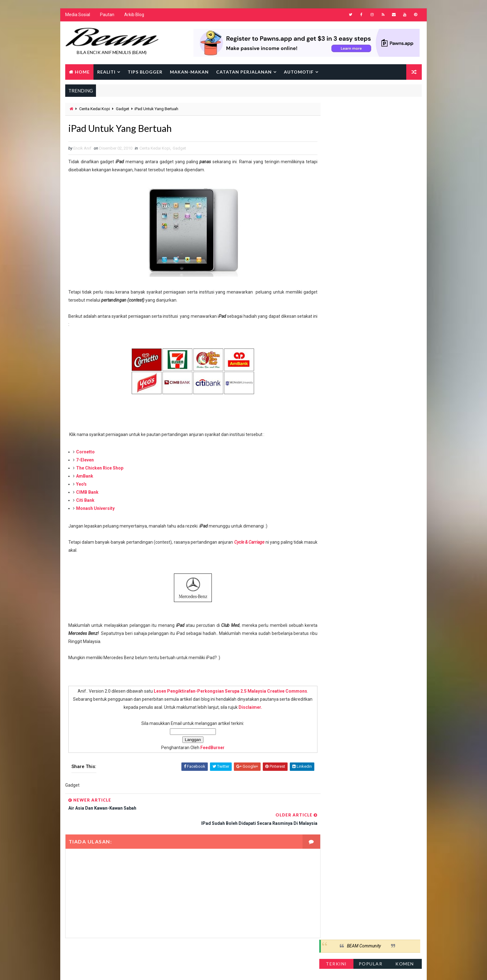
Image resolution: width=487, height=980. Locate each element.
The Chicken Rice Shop (99, 469)
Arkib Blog (134, 16)
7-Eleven (85, 461)
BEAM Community (364, 111)
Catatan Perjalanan (244, 72)
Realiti (106, 72)
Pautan (107, 16)
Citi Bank (85, 501)
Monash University (95, 510)
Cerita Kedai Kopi (94, 109)
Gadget (122, 109)
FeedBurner (206, 749)
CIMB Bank (87, 493)
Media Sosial (77, 16)
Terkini (337, 129)
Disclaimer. (255, 708)
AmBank (84, 477)
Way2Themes (118, 969)
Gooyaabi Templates (185, 969)
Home (82, 72)
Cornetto (85, 453)
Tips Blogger (145, 72)
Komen (405, 129)
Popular (371, 129)
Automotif (298, 72)
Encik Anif (245, 969)
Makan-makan (189, 72)
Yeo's (81, 485)
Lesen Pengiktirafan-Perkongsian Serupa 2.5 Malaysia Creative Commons (224, 692)
